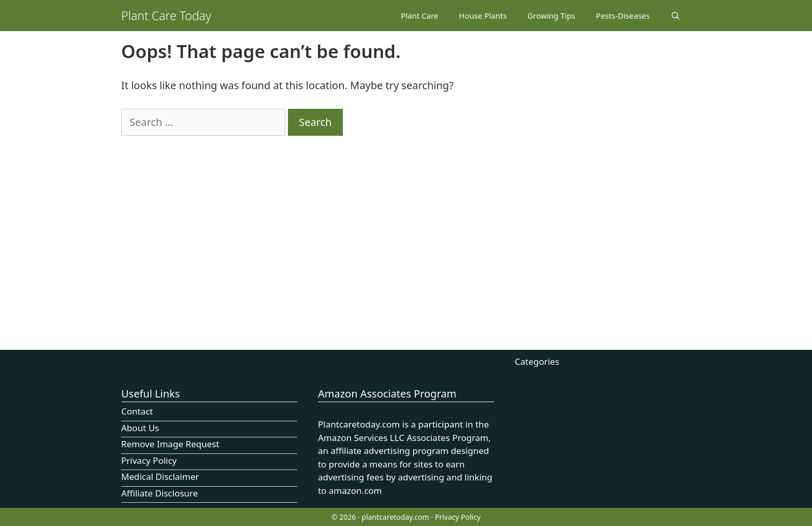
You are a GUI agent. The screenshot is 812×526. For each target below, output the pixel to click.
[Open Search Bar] (676, 16)
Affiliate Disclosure (160, 493)
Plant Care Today (166, 16)
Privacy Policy (149, 460)
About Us (140, 428)
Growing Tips (552, 16)
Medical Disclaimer (160, 477)
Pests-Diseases (623, 16)
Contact (137, 411)
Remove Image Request (170, 444)
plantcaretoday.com (395, 517)
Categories (537, 361)
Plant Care (419, 16)
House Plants (483, 16)
